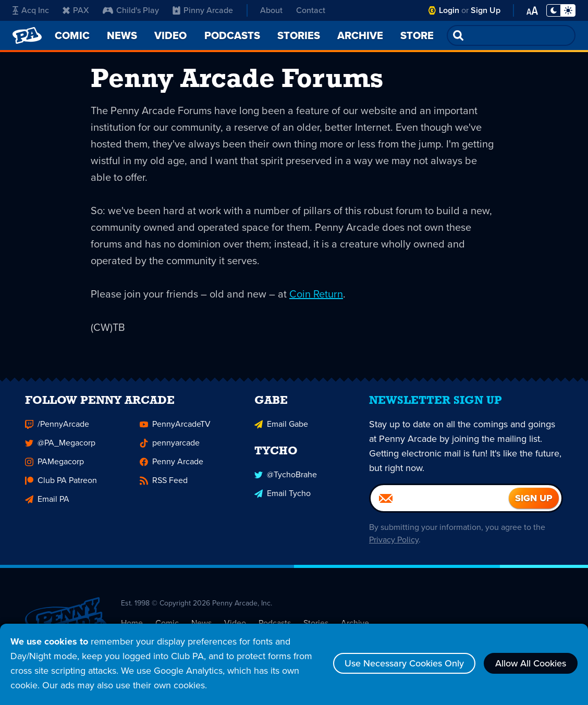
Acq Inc (31, 10)
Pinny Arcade (203, 10)
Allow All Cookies (531, 663)
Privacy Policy (394, 546)
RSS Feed (164, 486)
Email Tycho (283, 499)
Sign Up (486, 10)
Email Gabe (281, 430)
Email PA (47, 505)
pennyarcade (170, 449)
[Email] (440, 504)
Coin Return (316, 294)
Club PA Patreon (61, 486)
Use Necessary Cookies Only (404, 663)
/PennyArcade (57, 430)
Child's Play (131, 10)
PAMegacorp (54, 468)
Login (449, 10)
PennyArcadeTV (175, 430)
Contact (311, 10)
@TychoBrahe (286, 481)
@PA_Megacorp (60, 449)
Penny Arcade (171, 468)
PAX (76, 10)
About (271, 10)
